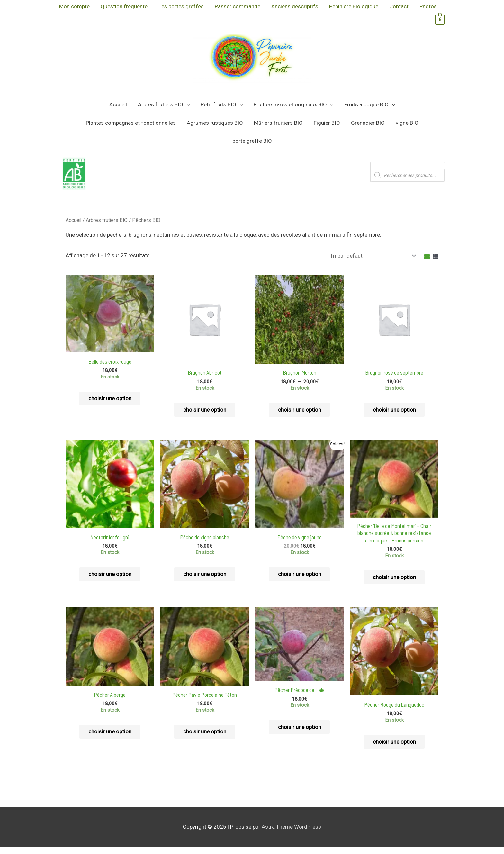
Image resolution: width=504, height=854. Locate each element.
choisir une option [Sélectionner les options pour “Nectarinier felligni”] (110, 581)
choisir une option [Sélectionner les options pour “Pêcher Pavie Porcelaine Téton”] (205, 739)
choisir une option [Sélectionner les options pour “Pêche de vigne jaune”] (300, 581)
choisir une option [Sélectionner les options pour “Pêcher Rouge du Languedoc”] (394, 749)
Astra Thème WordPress (291, 834)
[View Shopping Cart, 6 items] (440, 19)
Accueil (73, 226)
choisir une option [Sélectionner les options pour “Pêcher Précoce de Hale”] (300, 734)
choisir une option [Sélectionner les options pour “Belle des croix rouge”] (110, 405)
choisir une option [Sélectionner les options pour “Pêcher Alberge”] (110, 739)
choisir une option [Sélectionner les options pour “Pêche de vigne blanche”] (205, 581)
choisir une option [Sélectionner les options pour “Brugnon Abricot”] (205, 416)
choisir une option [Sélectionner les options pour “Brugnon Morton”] (300, 416)
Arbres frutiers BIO (107, 226)
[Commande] (372, 262)
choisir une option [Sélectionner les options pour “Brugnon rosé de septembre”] (394, 416)
